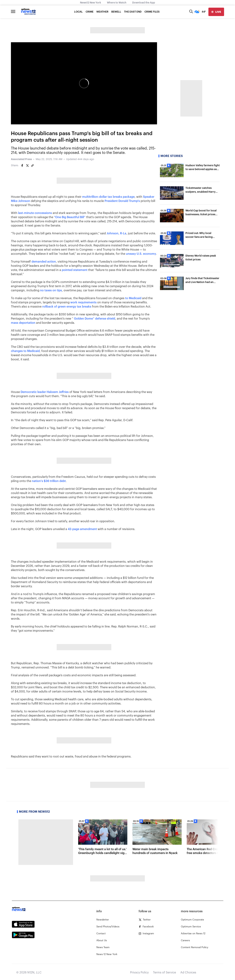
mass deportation (23, 323)
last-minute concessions (35, 213)
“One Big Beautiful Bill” (70, 217)
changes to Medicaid (25, 351)
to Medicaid (133, 298)
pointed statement (75, 270)
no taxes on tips (51, 290)
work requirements (83, 302)
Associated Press (21, 159)
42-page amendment (82, 529)
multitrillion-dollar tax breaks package (108, 197)
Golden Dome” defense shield (95, 319)
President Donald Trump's (122, 201)
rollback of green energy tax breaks (67, 307)
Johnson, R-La (116, 233)
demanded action (44, 262)
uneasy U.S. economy (141, 254)
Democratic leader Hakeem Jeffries (45, 392)
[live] (216, 12)
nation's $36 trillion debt (49, 481)
